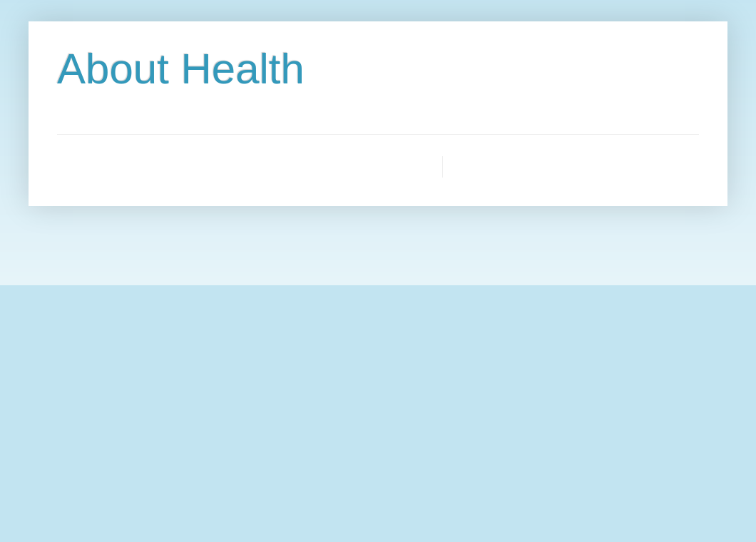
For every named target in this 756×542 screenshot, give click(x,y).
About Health (181, 69)
